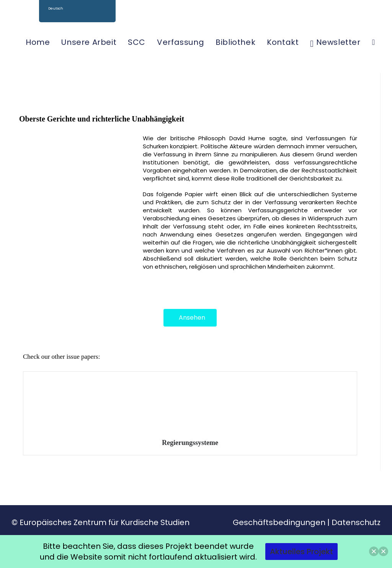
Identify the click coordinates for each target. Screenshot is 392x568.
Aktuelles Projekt (301, 552)
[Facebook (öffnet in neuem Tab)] (361, 19)
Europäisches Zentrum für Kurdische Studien (105, 522)
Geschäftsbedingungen (279, 522)
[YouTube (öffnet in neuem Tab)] (379, 19)
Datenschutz (356, 522)
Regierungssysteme (190, 443)
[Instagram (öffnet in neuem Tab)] (370, 19)
